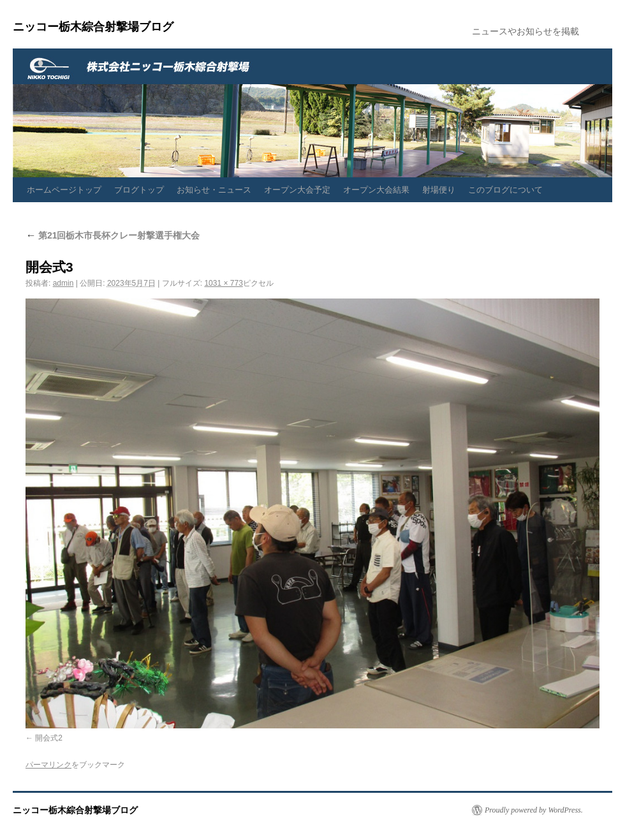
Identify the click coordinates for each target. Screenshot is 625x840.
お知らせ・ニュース (214, 190)
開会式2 (49, 738)
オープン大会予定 (297, 190)
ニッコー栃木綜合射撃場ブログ (93, 27)
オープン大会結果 (376, 190)
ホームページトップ (64, 190)
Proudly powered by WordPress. (534, 810)
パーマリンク (48, 765)
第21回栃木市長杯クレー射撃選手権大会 (113, 235)
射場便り (439, 190)
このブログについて (505, 190)
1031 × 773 (223, 283)
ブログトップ (139, 190)
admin (63, 283)
